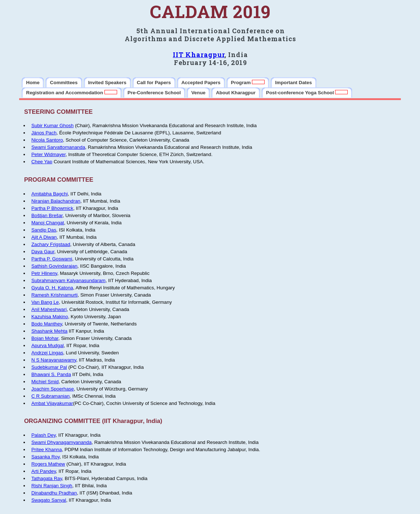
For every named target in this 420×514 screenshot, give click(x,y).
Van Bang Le (45, 302)
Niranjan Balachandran (56, 201)
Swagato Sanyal (49, 500)
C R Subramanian (51, 396)
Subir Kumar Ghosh (53, 126)
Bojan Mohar (45, 338)
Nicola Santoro (47, 140)
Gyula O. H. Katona (52, 288)
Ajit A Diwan (44, 237)
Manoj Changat (48, 223)
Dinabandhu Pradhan (54, 493)
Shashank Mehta (50, 331)
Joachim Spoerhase (53, 389)
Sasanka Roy (46, 457)
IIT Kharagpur (199, 55)
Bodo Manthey (47, 324)
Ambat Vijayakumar (52, 403)
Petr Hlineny (44, 273)
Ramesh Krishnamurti (55, 295)
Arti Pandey (44, 471)
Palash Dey (44, 435)
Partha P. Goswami (52, 259)
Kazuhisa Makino (50, 317)
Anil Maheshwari (49, 309)
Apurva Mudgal (48, 345)
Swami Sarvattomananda (58, 147)
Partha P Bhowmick (52, 208)
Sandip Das (44, 230)
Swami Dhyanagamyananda (62, 442)
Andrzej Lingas (47, 353)
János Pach (44, 133)
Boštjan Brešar (47, 215)
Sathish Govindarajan (54, 266)
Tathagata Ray (47, 478)
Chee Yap (42, 162)
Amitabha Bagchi (50, 194)
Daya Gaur (43, 252)
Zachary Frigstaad (51, 244)
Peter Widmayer (49, 154)
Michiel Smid (45, 382)
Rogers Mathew (48, 464)
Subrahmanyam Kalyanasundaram (68, 280)
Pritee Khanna (47, 450)
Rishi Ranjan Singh (52, 486)
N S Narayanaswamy (54, 360)
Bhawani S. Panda (51, 374)
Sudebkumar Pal (49, 367)
